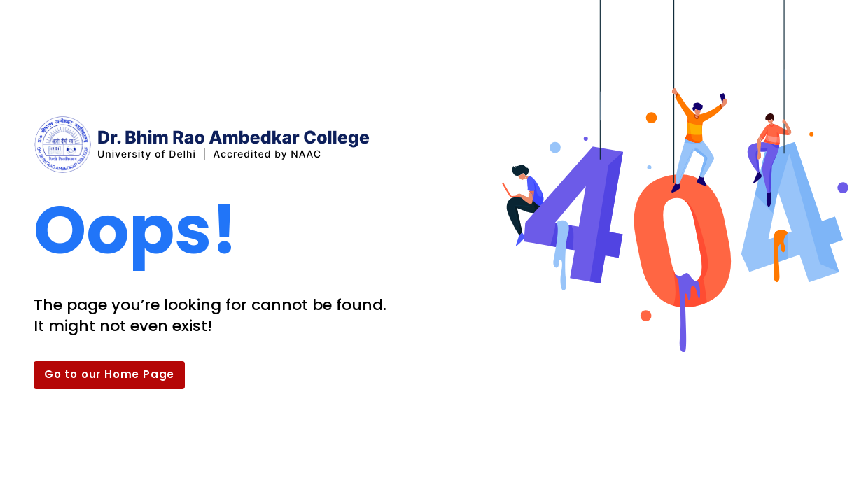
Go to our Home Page (109, 374)
